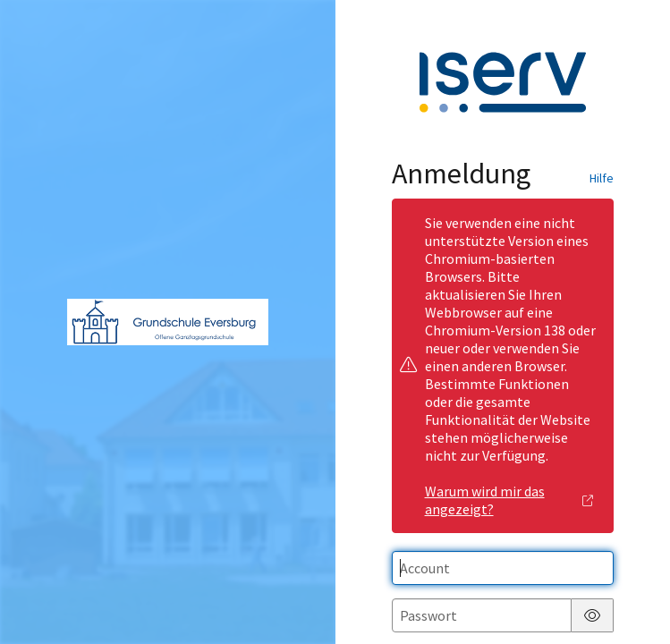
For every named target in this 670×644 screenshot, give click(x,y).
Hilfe (602, 178)
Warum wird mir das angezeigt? (509, 500)
